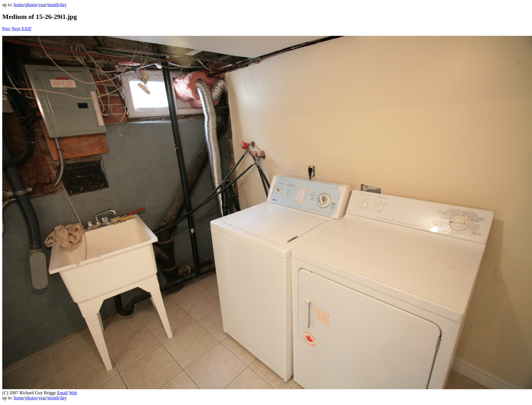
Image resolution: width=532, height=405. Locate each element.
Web (73, 393)
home (19, 5)
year (42, 5)
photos (31, 5)
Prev (6, 29)
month (53, 5)
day (63, 5)
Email (62, 393)
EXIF (27, 29)
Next (16, 29)
